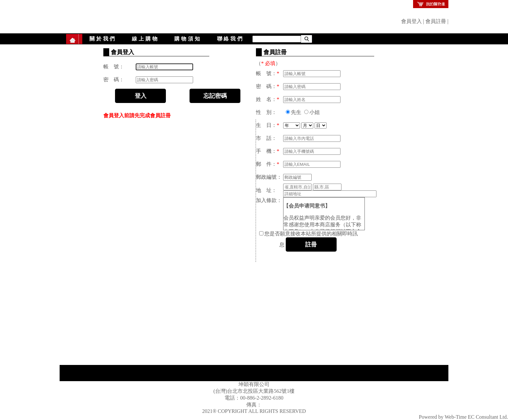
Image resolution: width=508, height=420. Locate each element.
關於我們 (103, 39)
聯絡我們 (231, 39)
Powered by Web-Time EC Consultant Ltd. (463, 417)
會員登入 (411, 21)
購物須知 (188, 39)
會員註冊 (436, 21)
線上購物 (145, 39)
